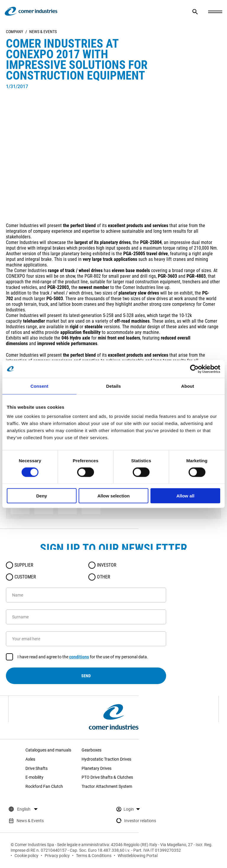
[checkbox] (9, 657)
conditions (79, 657)
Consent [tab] (39, 386)
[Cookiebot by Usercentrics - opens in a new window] (194, 369)
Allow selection (113, 496)
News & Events (43, 32)
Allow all (185, 496)
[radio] (9, 565)
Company (14, 32)
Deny (42, 496)
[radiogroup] (86, 571)
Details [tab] (113, 386)
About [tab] (188, 386)
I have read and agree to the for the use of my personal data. (83, 657)
